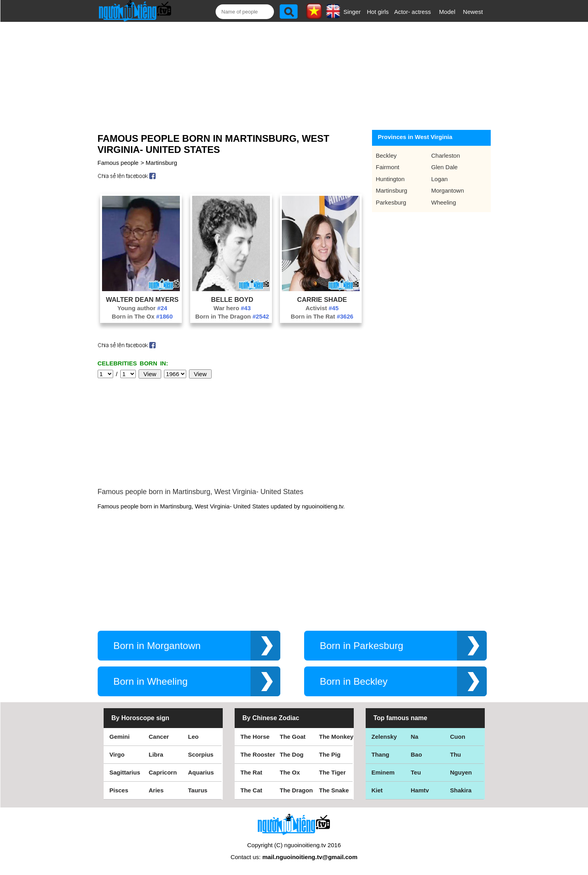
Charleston (446, 155)
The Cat (252, 790)
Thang (381, 754)
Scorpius (201, 754)
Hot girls (378, 12)
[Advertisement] (285, 74)
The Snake (334, 790)
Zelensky (384, 737)
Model (447, 12)
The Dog (292, 754)
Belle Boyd (232, 299)
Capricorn (163, 772)
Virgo (117, 754)
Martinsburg (161, 163)
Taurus (198, 790)
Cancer (159, 737)
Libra (156, 754)
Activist (322, 308)
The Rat (252, 772)
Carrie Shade (322, 299)
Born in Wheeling (151, 681)
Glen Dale (444, 167)
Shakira (461, 790)
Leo (194, 737)
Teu (416, 772)
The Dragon (296, 790)
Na (415, 737)
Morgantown (448, 190)
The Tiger (333, 772)
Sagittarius (125, 772)
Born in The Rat (322, 316)
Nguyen (461, 772)
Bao (416, 754)
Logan (440, 179)
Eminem (383, 772)
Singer (352, 12)
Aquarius (201, 772)
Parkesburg (391, 202)
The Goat (293, 737)
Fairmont (388, 167)
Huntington (390, 179)
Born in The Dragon (232, 316)
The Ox (290, 772)
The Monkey (336, 737)
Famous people (118, 163)
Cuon (458, 737)
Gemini (120, 737)
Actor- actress (413, 12)
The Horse (255, 737)
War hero (232, 308)
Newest (473, 12)
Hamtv (420, 790)
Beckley (387, 155)
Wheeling (444, 202)
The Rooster (258, 754)
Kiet (377, 790)
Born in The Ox (142, 316)
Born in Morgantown (157, 646)
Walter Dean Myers (142, 299)
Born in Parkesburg (362, 646)
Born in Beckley (354, 681)
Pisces (119, 790)
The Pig (330, 754)
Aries (156, 790)
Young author (143, 308)
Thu (456, 754)
